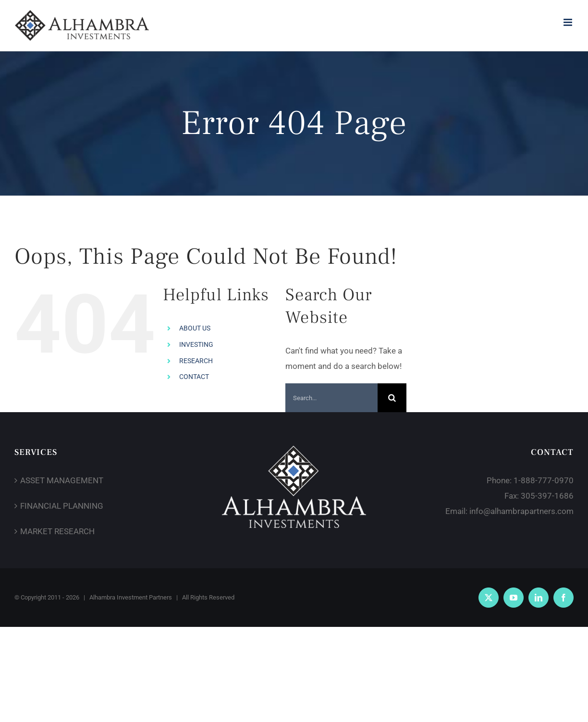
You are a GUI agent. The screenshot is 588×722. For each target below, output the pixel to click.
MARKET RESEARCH (57, 531)
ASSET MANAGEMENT (62, 480)
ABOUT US (195, 328)
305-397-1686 (547, 496)
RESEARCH (196, 361)
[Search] (392, 398)
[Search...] (331, 398)
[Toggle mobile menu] (569, 22)
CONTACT (194, 377)
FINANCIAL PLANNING (62, 506)
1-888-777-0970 (544, 480)
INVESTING (196, 344)
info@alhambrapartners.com (521, 511)
